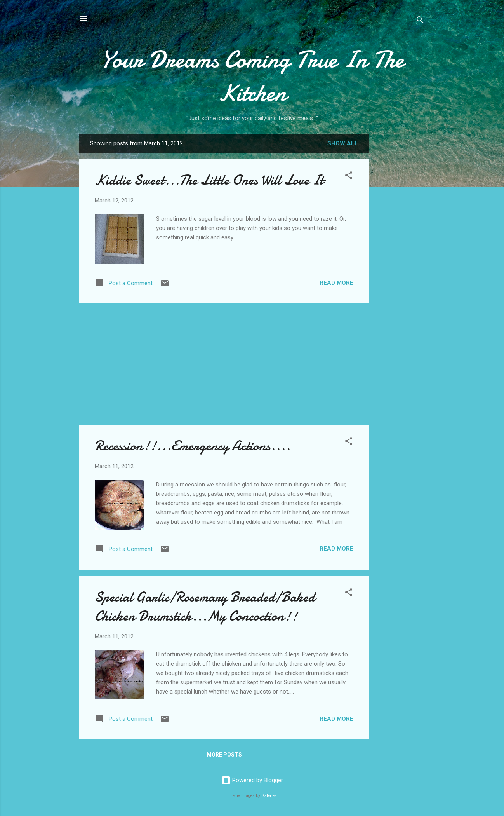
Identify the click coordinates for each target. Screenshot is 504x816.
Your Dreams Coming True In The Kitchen (252, 76)
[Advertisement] (400, 257)
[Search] (420, 21)
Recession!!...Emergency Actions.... (193, 446)
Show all (343, 143)
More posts (224, 755)
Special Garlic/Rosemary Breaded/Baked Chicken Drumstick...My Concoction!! (205, 607)
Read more (336, 283)
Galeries (269, 796)
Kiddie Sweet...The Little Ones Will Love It (209, 180)
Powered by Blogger (252, 780)
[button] (349, 177)
